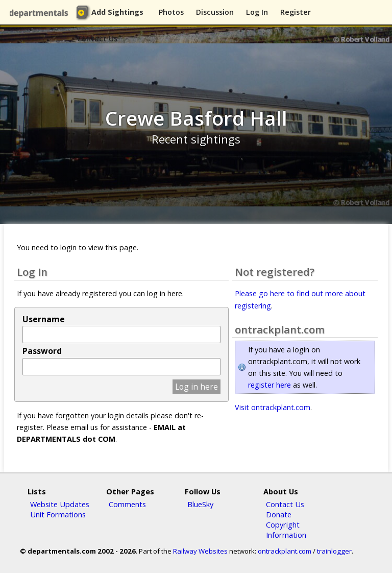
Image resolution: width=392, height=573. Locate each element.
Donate (279, 514)
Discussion (215, 12)
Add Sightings (117, 12)
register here (269, 385)
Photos (171, 12)
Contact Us (97, 39)
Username (44, 319)
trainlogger (334, 551)
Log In (257, 12)
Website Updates (60, 504)
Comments (127, 504)
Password (42, 351)
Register (296, 12)
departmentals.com (41, 13)
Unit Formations (58, 514)
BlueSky (200, 504)
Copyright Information (286, 530)
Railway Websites (200, 551)
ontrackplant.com (285, 551)
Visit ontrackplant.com (273, 407)
